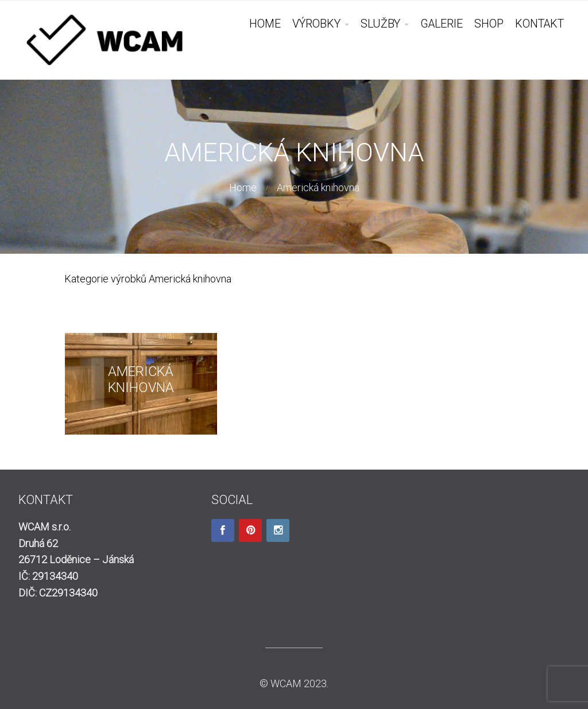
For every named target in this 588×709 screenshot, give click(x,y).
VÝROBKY (316, 24)
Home (243, 187)
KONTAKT (539, 24)
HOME (265, 24)
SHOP (489, 24)
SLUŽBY (380, 24)
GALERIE (442, 24)
